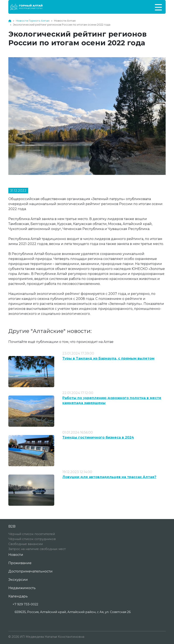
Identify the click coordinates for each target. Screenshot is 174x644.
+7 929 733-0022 (25, 604)
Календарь (18, 596)
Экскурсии (18, 580)
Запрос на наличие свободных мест (37, 549)
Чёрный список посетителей (32, 534)
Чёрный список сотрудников (32, 539)
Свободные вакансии (26, 544)
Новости (16, 555)
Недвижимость (22, 588)
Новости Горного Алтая (33, 21)
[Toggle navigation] (158, 7)
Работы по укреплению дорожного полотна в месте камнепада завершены (112, 400)
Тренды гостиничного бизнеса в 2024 (98, 437)
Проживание (20, 563)
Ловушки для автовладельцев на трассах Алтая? (109, 477)
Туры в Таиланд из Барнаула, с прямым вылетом (108, 358)
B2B (12, 526)
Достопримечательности (30, 571)
